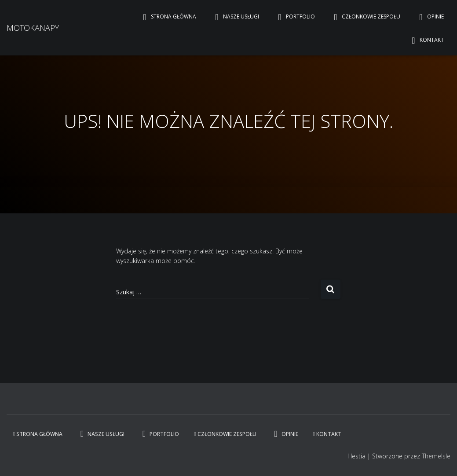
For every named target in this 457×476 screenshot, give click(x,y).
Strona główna (168, 17)
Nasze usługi (235, 17)
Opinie (430, 17)
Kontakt (426, 40)
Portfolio (294, 17)
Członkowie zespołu (365, 17)
